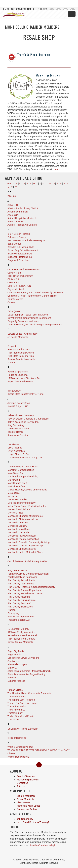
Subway (12, 678)
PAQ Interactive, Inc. (18, 570)
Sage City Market (16, 651)
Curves (11, 302)
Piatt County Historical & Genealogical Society (31, 587)
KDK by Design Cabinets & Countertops (28, 419)
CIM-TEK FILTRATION (19, 286)
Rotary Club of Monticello (20, 642)
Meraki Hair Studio (17, 500)
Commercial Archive (27, 809)
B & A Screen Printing (19, 234)
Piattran (11, 610)
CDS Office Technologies (20, 276)
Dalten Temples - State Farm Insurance (28, 315)
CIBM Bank (13, 283)
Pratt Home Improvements (21, 617)
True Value (13, 720)
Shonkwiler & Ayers (17, 664)
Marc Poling (14, 480)
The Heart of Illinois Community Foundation (30, 693)
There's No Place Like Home (34, 55)
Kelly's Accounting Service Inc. (23, 422)
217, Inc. (12, 196)
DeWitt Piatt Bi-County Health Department (29, 318)
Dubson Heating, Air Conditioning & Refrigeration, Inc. (35, 325)
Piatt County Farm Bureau (21, 584)
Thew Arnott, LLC (16, 710)
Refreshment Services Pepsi (22, 635)
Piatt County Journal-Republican (24, 590)
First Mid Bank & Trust (19, 349)
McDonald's (14, 493)
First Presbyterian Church (21, 353)
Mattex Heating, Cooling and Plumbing (27, 490)
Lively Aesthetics (16, 451)
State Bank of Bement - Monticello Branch (29, 671)
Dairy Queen (14, 311)
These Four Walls (17, 706)
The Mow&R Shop (17, 697)
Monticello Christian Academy (23, 519)
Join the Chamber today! (42, 845)
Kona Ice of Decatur (18, 435)
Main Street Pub (16, 473)
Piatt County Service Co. (20, 603)
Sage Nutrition (15, 655)
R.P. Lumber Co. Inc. (18, 629)
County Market (15, 299)
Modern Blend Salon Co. (20, 509)
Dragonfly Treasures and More (23, 321)
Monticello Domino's (18, 523)
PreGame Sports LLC (19, 620)
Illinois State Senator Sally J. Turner (26, 394)
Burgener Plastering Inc (20, 257)
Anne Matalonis (16, 222)
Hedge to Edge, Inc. (18, 375)
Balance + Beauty (17, 237)
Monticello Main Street (19, 529)
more (57, 169)
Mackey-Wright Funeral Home (23, 467)
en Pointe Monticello (18, 337)
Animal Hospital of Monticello (22, 218)
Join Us (21, 786)
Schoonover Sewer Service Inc (23, 658)
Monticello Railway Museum (22, 536)
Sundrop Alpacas (16, 681)
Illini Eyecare (14, 391)
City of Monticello (16, 289)
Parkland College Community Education (28, 574)
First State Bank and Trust (21, 356)
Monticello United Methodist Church (26, 552)
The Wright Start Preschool (21, 700)
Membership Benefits (28, 780)
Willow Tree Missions (48, 75)
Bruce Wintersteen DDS (20, 254)
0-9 (9, 184)
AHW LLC (13, 205)
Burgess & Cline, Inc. (18, 260)
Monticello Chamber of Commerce (25, 516)
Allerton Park (23, 802)
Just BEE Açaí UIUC (18, 406)
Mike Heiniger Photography (21, 503)
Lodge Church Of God (19, 454)
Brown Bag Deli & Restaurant (23, 250)
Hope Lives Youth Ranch (20, 381)
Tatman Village (15, 690)
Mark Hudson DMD (17, 483)
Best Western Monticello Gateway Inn (27, 240)
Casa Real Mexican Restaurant (24, 269)
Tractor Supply (15, 713)
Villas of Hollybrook (17, 738)
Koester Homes (15, 432)
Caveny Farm (14, 273)
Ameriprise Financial (18, 212)
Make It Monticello (26, 796)
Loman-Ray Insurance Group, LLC (25, 458)
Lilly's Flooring (15, 448)
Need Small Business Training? (33, 822)
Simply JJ (12, 668)
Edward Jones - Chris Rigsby (22, 334)
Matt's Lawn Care (17, 486)
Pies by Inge (14, 613)
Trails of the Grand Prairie (21, 716)
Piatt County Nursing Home (22, 600)
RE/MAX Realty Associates (21, 632)
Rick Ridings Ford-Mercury (21, 639)
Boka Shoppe (14, 244)
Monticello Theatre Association (23, 539)
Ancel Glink (13, 215)
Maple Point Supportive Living (23, 476)
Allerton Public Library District (23, 208)
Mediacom (13, 496)
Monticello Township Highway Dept (25, 546)
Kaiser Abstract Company (21, 415)
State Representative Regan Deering (26, 674)
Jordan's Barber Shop (19, 403)
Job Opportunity (25, 819)
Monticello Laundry (17, 526)
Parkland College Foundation (22, 577)
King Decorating (16, 425)
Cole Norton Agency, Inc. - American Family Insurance (35, 292)
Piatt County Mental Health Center (25, 593)
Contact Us (22, 783)
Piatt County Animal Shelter (22, 580)
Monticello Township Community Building (28, 542)
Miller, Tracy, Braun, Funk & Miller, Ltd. (27, 506)
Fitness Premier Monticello (21, 359)
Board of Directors (26, 776)
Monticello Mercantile (18, 532)
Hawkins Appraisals (18, 372)
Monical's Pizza (15, 513)
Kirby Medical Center (18, 429)
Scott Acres (13, 661)
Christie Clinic (15, 279)
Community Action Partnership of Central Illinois (32, 296)
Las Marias (13, 444)
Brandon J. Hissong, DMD (21, 247)
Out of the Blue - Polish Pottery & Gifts (27, 561)
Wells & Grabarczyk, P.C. (20, 747)
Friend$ (11, 363)
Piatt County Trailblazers (20, 607)
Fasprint (12, 346)
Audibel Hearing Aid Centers (22, 225)
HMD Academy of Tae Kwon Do (24, 378)
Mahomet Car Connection (21, 470)
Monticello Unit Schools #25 (22, 549)
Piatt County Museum (19, 597)
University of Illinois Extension (23, 729)
